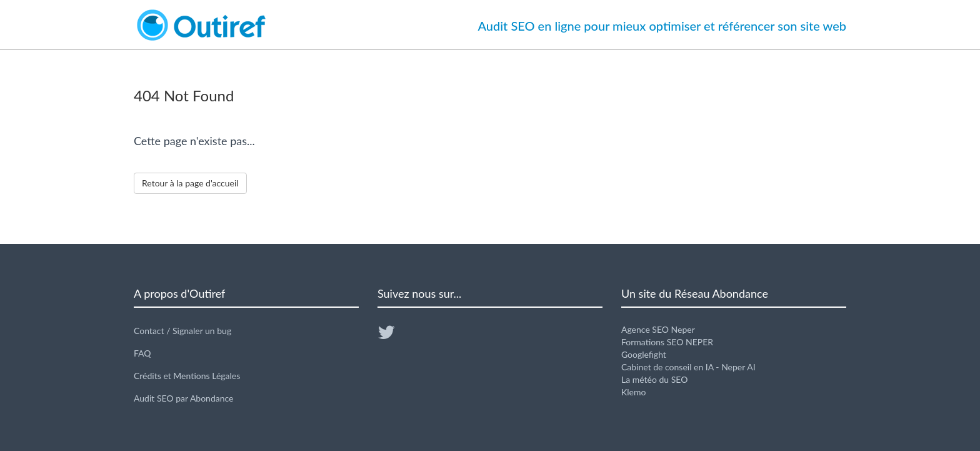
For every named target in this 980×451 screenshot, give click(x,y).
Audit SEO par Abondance (184, 398)
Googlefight (644, 354)
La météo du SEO (654, 379)
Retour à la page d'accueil (190, 183)
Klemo (633, 392)
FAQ (142, 353)
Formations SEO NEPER (667, 342)
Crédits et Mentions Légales (187, 376)
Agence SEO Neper (658, 329)
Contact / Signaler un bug (182, 331)
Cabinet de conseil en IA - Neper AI (688, 367)
